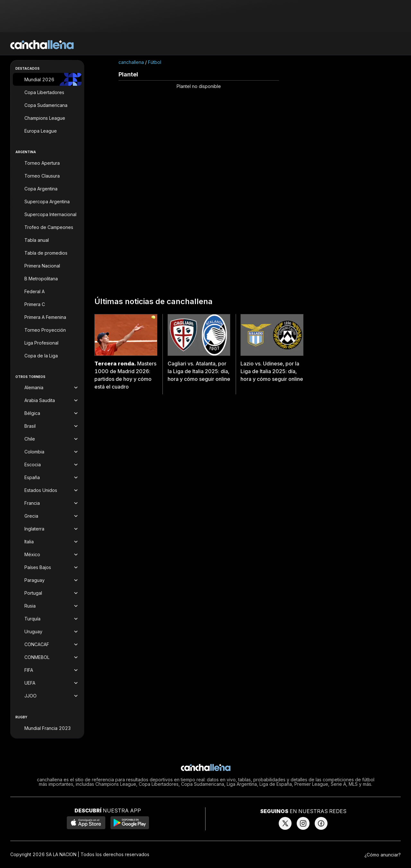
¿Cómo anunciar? (383, 855)
